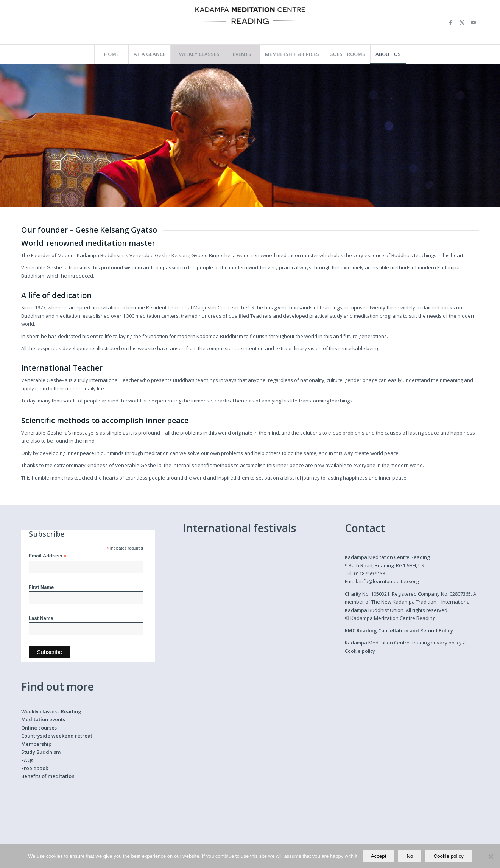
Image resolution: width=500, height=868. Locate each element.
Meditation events (43, 719)
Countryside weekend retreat (57, 736)
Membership (36, 744)
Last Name (41, 618)
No (410, 856)
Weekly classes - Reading (51, 711)
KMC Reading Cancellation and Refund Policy (399, 630)
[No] (491, 856)
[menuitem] (111, 54)
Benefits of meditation (48, 776)
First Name (41, 587)
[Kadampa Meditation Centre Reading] (250, 22)
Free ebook (35, 768)
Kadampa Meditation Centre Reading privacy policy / (405, 643)
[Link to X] (462, 22)
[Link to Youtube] (474, 22)
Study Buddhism (41, 752)
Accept (379, 856)
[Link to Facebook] (451, 22)
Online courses (39, 728)
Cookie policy (360, 651)
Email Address (48, 556)
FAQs (27, 760)
